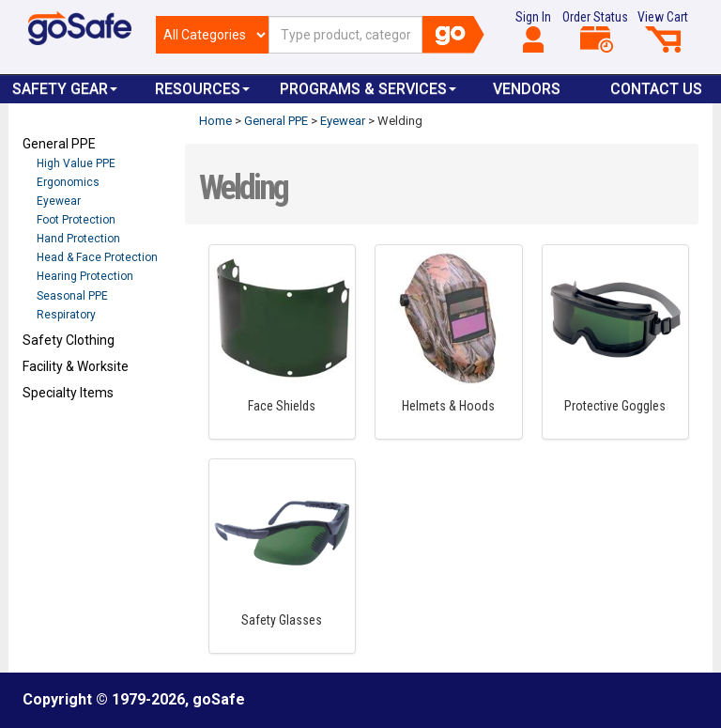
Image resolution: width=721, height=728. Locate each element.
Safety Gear (65, 89)
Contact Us (656, 89)
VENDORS (527, 89)
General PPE (59, 144)
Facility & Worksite (76, 366)
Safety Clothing (69, 340)
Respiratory (66, 315)
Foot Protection (76, 220)
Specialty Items (68, 393)
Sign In (533, 31)
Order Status (595, 31)
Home (215, 121)
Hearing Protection (85, 276)
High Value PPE (76, 163)
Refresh (59, 437)
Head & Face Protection (97, 257)
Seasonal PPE (72, 296)
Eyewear (59, 201)
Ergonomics (68, 182)
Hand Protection (78, 239)
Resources (202, 89)
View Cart (663, 31)
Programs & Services (368, 89)
